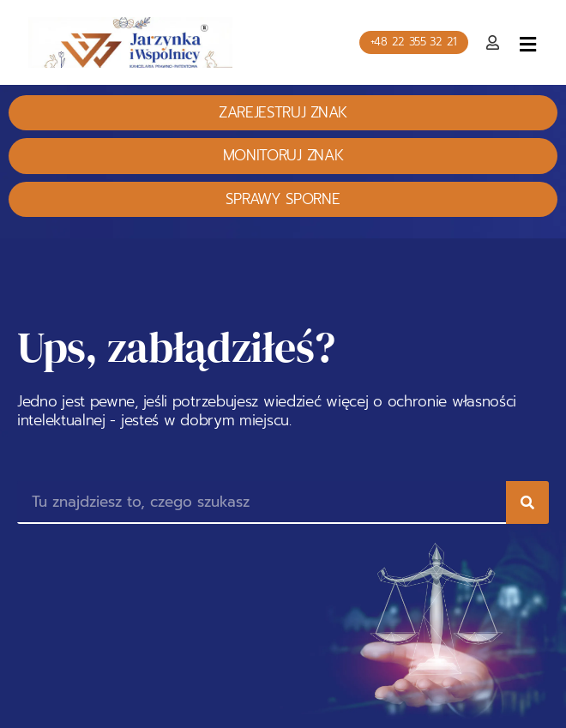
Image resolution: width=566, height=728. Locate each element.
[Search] (527, 502)
